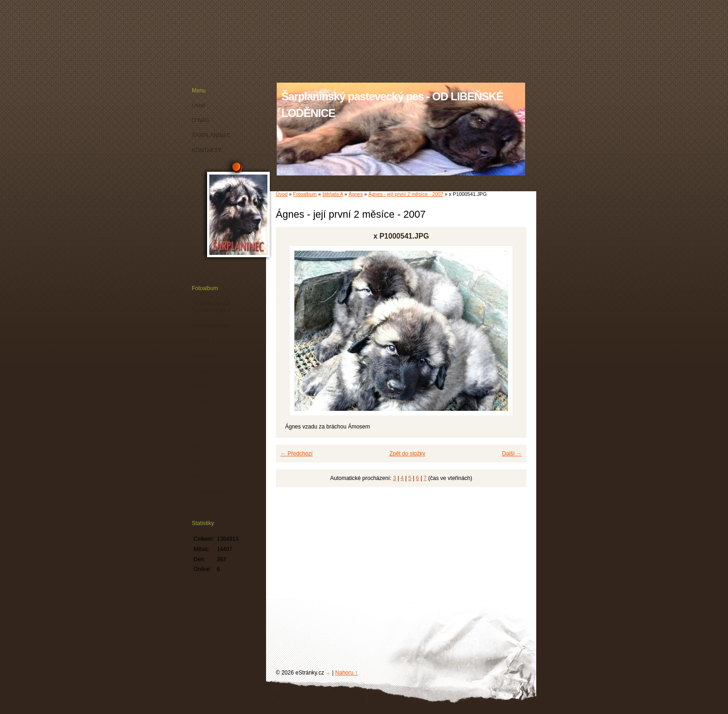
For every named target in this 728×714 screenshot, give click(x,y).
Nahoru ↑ (347, 673)
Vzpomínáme (208, 492)
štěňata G (204, 447)
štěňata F (203, 432)
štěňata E (204, 416)
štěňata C (204, 371)
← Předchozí (296, 454)
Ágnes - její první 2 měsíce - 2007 (406, 194)
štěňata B (204, 356)
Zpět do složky (407, 454)
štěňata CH (206, 386)
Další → (512, 454)
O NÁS (200, 120)
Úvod (282, 194)
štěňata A (332, 194)
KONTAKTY (207, 150)
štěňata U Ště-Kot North (221, 477)
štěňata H (204, 462)
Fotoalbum (305, 194)
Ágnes (356, 194)
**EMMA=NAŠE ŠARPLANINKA (211, 307)
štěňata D (204, 402)
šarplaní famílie (211, 326)
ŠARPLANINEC (211, 136)
